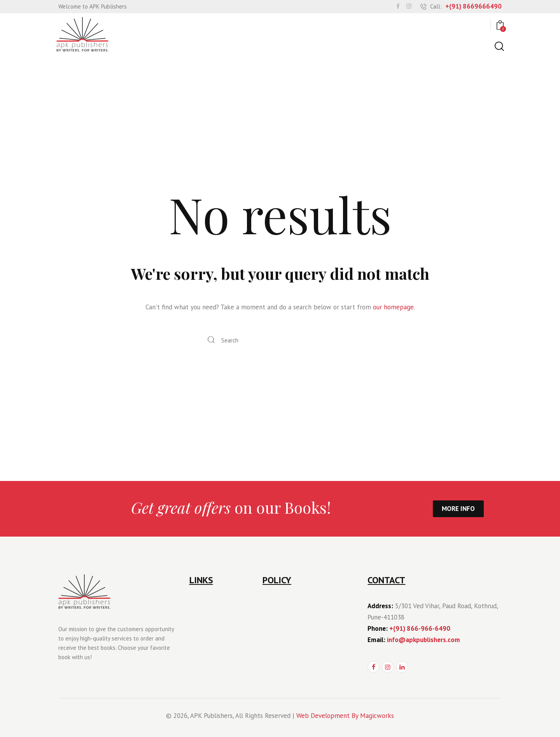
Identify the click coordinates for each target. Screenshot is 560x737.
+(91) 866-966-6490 (420, 628)
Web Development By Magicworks (345, 716)
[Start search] (499, 47)
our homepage (393, 307)
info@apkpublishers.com (423, 640)
